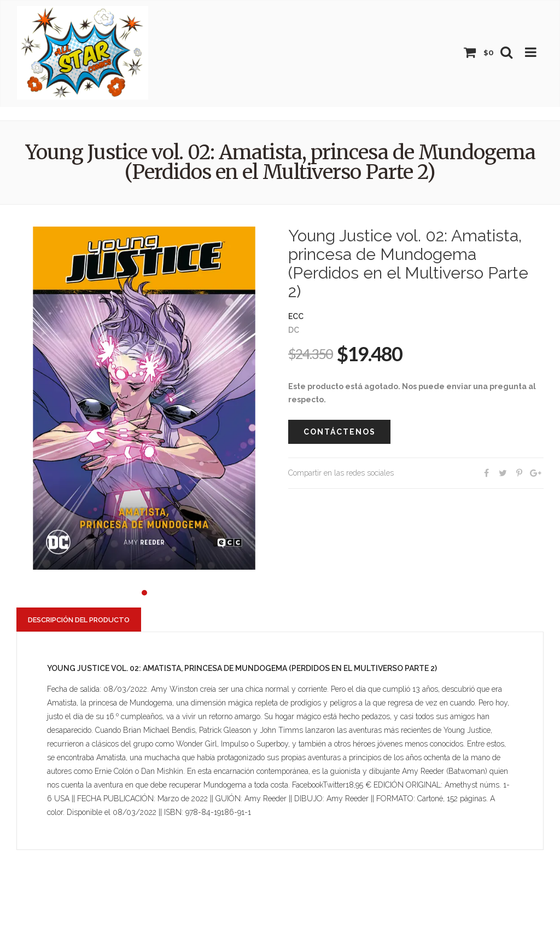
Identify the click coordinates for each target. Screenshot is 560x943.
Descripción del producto (79, 620)
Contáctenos (340, 432)
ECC (296, 316)
